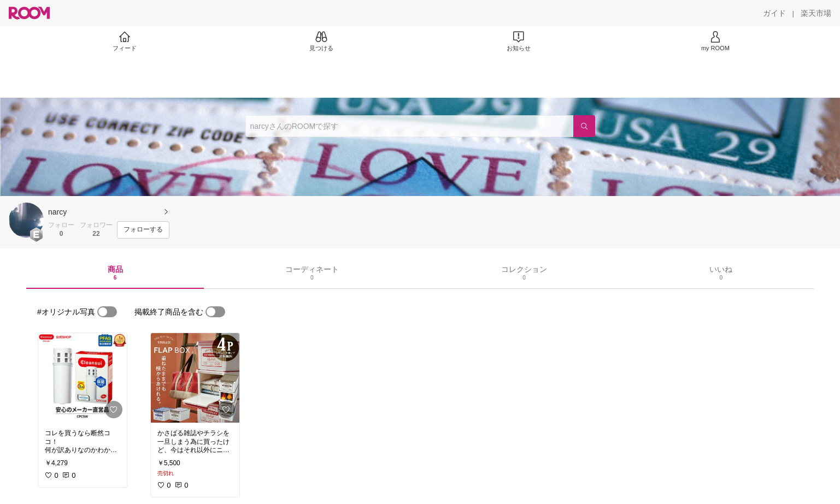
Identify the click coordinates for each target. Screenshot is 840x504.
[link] (83, 378)
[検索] (584, 126)
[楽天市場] (816, 13)
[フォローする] (143, 230)
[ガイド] (774, 13)
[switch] (107, 312)
